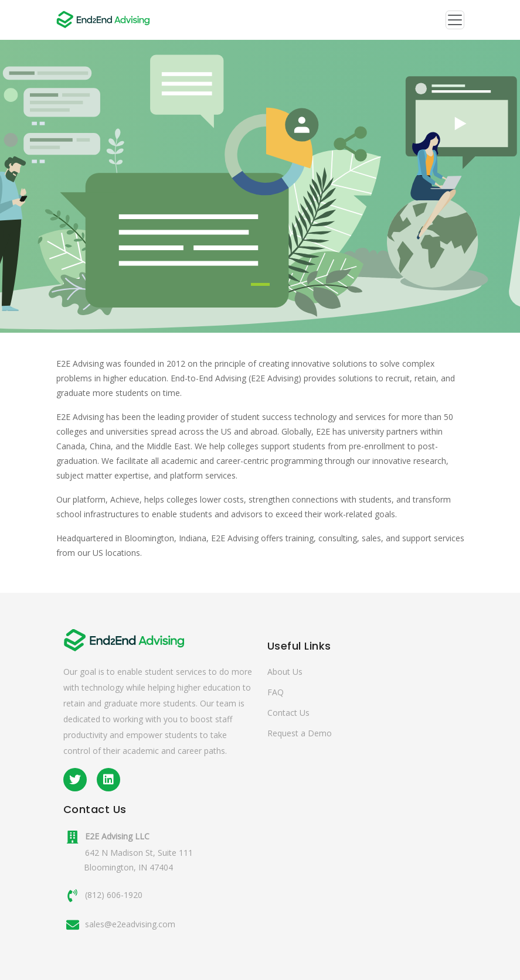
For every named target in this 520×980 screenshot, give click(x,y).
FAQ (276, 692)
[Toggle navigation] (455, 20)
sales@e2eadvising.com (130, 924)
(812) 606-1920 (114, 895)
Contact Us (288, 713)
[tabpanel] (260, 186)
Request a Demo (300, 733)
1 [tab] (260, 284)
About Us (285, 672)
